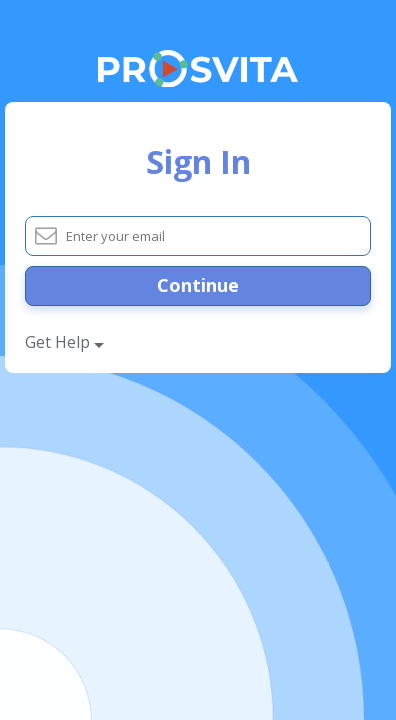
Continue (198, 285)
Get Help (64, 342)
